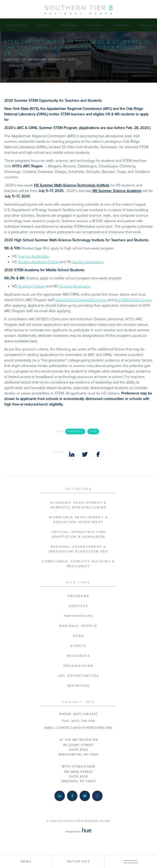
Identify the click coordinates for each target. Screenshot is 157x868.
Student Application (88, 262)
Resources (79, 656)
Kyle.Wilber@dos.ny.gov (133, 300)
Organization (78, 666)
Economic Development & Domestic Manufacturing (78, 505)
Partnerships (79, 616)
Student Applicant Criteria (38, 262)
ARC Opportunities (79, 676)
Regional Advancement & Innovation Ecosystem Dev (79, 549)
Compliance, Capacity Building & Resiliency (78, 564)
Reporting (79, 686)
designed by (79, 832)
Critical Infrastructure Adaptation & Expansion (78, 534)
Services (78, 606)
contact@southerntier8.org (85, 728)
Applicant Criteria (32, 286)
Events (78, 646)
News (78, 636)
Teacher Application (33, 256)
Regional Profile (78, 626)
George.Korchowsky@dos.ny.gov (81, 300)
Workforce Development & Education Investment (78, 520)
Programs (78, 596)
